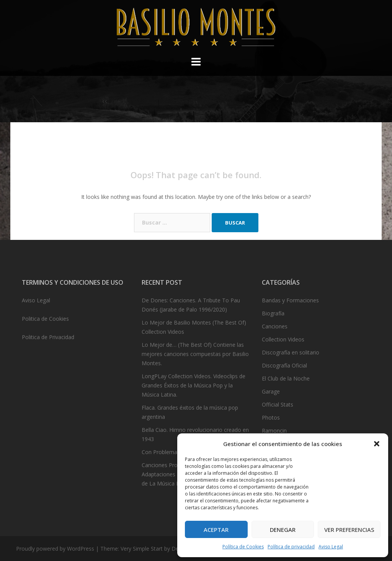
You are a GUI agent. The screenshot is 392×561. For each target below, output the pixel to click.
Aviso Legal (331, 547)
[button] (377, 444)
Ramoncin (274, 431)
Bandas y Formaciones (290, 300)
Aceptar (216, 530)
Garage (271, 391)
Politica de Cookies (45, 319)
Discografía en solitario (291, 352)
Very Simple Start (142, 549)
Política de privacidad (291, 547)
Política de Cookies (243, 547)
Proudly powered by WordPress (55, 549)
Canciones (275, 326)
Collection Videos (283, 339)
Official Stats (278, 404)
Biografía (273, 313)
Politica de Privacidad (48, 337)
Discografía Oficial (284, 365)
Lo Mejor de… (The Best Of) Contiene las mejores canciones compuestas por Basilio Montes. (195, 354)
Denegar (283, 530)
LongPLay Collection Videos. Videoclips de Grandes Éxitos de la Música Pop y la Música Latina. (194, 385)
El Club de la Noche (286, 378)
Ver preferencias (349, 530)
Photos (271, 417)
